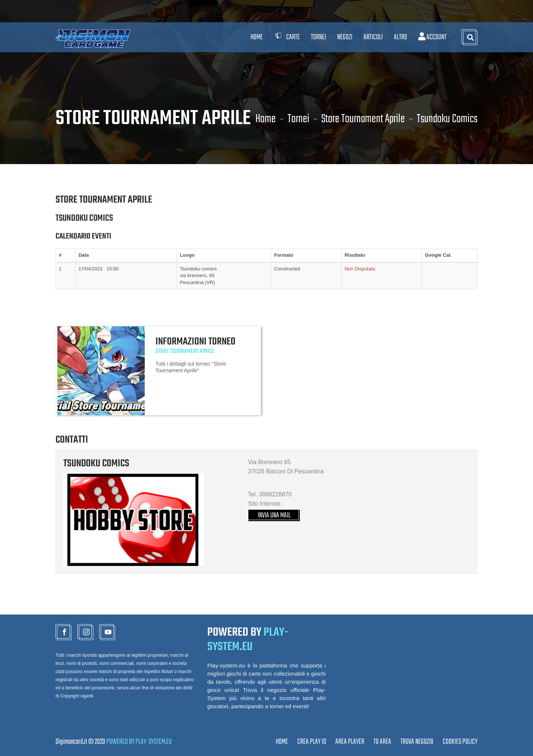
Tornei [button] (319, 37)
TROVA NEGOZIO (417, 742)
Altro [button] (400, 37)
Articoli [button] (373, 37)
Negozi (345, 37)
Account (432, 37)
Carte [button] (287, 37)
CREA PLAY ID (312, 742)
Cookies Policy (460, 742)
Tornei (299, 119)
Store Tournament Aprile (363, 119)
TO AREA (382, 742)
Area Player (350, 742)
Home (257, 37)
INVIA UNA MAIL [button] (274, 515)
